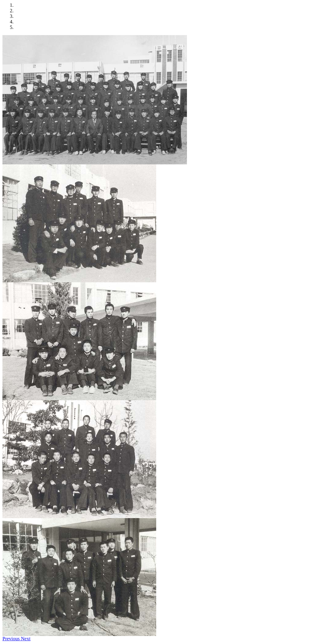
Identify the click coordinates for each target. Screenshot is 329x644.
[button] (12, 639)
